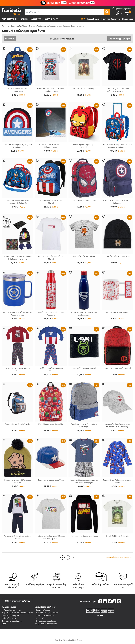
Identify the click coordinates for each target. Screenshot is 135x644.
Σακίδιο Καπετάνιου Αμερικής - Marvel (51, 202)
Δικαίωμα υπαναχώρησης (12, 621)
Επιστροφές (40, 618)
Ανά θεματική (9, 19)
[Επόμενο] (73, 557)
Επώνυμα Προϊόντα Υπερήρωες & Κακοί (45, 26)
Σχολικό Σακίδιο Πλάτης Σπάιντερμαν (18, 90)
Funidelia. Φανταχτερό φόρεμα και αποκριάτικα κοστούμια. (12, 12)
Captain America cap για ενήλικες (51, 480)
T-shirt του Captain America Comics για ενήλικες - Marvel (51, 90)
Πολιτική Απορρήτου (10, 616)
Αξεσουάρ (36, 19)
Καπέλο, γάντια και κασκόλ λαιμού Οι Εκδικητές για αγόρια (18, 258)
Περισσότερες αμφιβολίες (46, 621)
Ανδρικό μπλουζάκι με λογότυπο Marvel (51, 258)
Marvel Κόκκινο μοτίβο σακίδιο (51, 424)
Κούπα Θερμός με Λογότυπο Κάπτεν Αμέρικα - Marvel (18, 314)
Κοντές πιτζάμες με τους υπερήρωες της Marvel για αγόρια (84, 481)
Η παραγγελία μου (43, 610)
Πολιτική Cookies (9, 618)
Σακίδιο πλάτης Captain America (18, 424)
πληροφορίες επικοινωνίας (46, 624)
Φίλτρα (9, 39)
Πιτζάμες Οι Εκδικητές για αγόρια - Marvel (18, 537)
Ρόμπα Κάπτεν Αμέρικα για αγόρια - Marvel (117, 481)
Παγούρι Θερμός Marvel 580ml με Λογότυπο (51, 314)
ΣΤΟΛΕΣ (24, 19)
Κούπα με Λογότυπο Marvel (117, 312)
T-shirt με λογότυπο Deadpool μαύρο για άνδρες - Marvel (117, 90)
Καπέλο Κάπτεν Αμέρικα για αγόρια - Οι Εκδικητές (18, 146)
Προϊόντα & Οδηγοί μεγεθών (47, 613)
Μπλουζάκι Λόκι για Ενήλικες (84, 256)
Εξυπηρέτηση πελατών (18, 601)
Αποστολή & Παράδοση (45, 616)
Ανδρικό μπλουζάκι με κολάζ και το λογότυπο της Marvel (51, 537)
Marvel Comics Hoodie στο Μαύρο (84, 536)
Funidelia (6, 26)
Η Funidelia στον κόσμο (11, 610)
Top (83, 19)
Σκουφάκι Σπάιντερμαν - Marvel (117, 256)
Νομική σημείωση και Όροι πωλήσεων (17, 613)
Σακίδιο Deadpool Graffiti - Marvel (117, 368)
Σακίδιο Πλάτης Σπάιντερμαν (84, 200)
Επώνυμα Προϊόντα (19, 26)
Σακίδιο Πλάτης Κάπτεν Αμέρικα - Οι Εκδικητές (117, 202)
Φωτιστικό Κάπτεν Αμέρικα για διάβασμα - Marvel (51, 146)
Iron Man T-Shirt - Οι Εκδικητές (84, 89)
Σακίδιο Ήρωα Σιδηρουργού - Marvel (84, 146)
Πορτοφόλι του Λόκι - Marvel (84, 368)
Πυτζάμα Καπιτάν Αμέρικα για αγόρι (51, 369)
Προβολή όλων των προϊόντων (120, 557)
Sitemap (5, 624)
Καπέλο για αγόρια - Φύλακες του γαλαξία (18, 481)
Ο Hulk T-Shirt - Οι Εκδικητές (117, 536)
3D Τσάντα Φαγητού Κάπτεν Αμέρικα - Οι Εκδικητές (18, 202)
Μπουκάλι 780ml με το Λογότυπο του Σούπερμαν (84, 314)
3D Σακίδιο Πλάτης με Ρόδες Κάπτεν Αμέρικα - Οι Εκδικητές (117, 146)
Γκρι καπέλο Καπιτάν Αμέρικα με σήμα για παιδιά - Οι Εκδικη (117, 425)
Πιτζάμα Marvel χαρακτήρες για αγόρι (18, 369)
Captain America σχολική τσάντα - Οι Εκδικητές (84, 425)
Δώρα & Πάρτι (52, 19)
